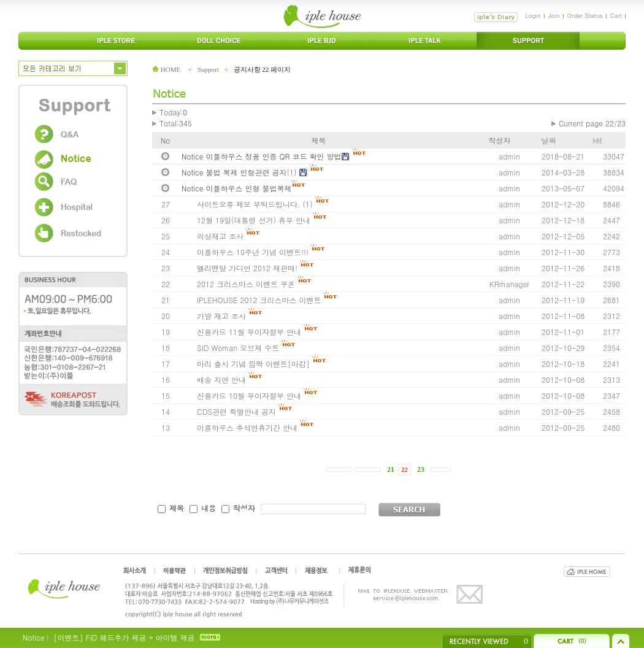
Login (533, 15)
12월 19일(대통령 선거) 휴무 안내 (254, 220)
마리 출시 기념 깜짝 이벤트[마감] (253, 364)
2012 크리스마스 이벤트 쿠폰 (246, 284)
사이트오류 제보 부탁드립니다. (249, 204)
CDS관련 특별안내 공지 (236, 411)
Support (208, 69)
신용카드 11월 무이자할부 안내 (249, 332)
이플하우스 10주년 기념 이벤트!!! (254, 252)
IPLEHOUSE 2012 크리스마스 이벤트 (259, 300)
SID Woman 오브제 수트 (239, 348)
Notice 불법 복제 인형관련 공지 (234, 172)
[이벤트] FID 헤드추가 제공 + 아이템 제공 (124, 637)
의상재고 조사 (220, 236)
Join (554, 15)
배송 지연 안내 (221, 380)
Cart (616, 15)
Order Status (585, 15)
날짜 (549, 140)
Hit (598, 140)
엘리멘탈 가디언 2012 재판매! (247, 268)
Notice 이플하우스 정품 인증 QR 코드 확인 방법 (262, 156)
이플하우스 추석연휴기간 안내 (247, 427)
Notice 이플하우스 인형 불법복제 (236, 188)
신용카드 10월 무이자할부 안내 (249, 395)
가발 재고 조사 (221, 316)
